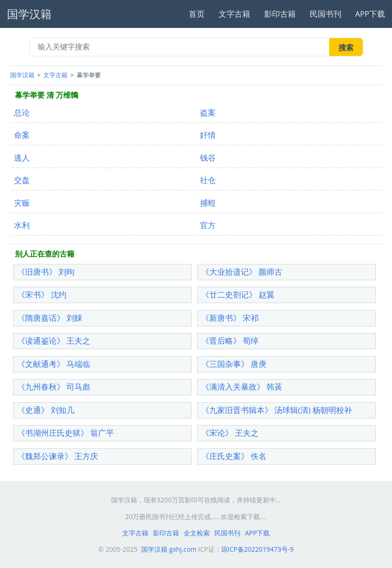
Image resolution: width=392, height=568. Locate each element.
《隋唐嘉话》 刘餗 (50, 318)
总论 (22, 112)
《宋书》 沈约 (42, 294)
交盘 (22, 180)
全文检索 (197, 533)
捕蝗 (208, 203)
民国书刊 (326, 14)
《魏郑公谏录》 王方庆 (58, 456)
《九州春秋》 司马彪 (54, 387)
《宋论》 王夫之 (230, 433)
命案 (22, 135)
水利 (22, 225)
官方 (208, 225)
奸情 (208, 135)
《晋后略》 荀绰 (230, 341)
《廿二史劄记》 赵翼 (238, 294)
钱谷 (208, 158)
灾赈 (22, 203)
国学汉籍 (22, 75)
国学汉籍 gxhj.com (169, 549)
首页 (197, 14)
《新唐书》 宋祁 (230, 318)
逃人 (22, 158)
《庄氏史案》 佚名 (234, 456)
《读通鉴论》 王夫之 (54, 341)
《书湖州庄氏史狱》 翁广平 (66, 433)
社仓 (208, 180)
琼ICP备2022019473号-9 (258, 549)
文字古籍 (234, 14)
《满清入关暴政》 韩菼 (242, 387)
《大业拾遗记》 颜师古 (242, 272)
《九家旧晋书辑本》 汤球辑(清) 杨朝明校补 (277, 410)
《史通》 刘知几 (46, 410)
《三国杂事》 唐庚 (234, 364)
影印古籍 (280, 14)
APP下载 (370, 14)
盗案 (208, 112)
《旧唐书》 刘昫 (46, 272)
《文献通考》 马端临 (54, 364)
